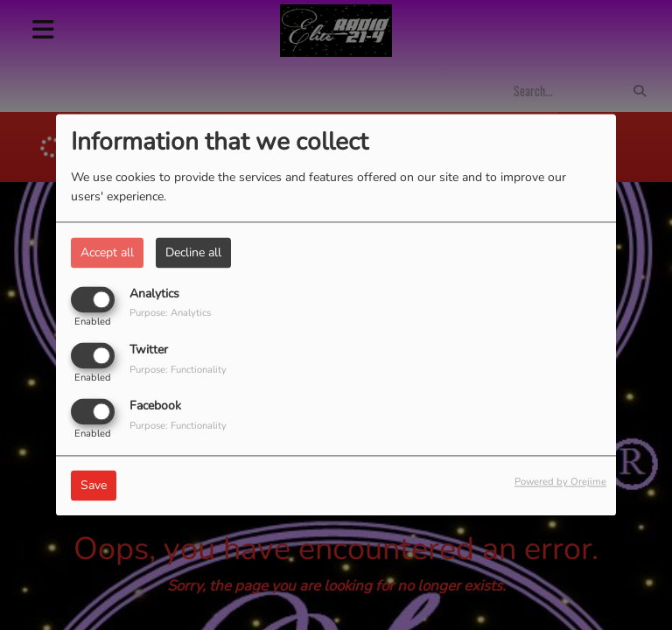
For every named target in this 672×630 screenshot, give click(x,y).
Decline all (193, 252)
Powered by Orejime (560, 483)
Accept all (107, 252)
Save (94, 486)
